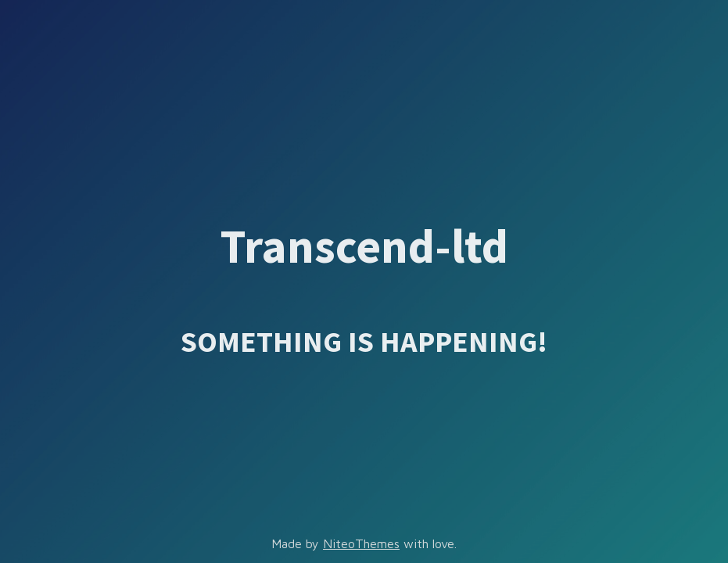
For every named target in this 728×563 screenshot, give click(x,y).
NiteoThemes (361, 543)
